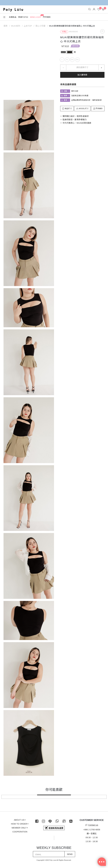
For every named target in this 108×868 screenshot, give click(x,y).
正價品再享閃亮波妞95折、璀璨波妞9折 (87, 100)
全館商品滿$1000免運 (80, 96)
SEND (70, 854)
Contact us (92, 825)
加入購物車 (82, 75)
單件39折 (75, 46)
